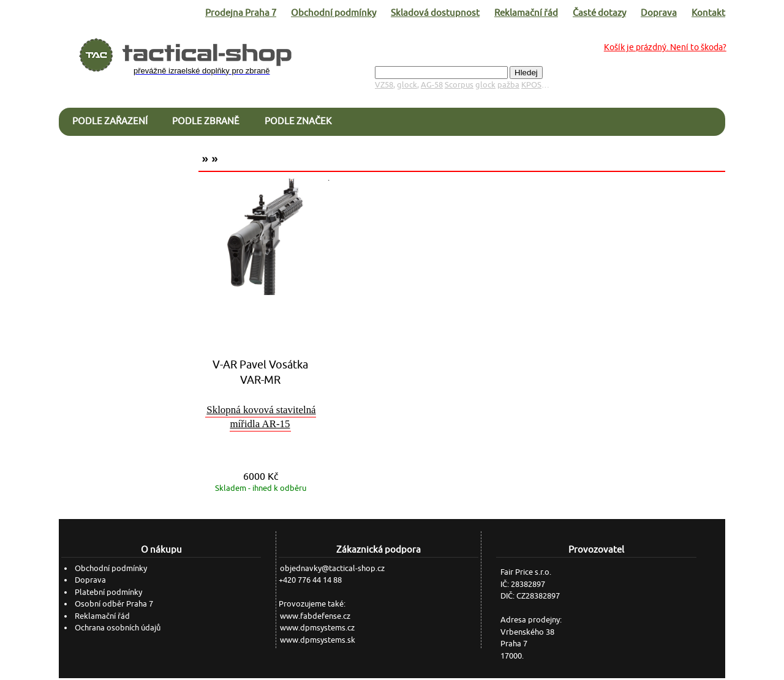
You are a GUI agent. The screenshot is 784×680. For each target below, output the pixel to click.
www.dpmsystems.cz (317, 628)
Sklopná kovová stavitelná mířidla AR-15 (261, 417)
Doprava (659, 13)
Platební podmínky (108, 592)
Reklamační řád (526, 13)
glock (407, 85)
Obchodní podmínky (334, 13)
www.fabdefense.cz (315, 616)
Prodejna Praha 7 (241, 13)
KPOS (531, 85)
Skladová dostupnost (435, 13)
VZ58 (384, 85)
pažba (508, 85)
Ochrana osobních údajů (118, 628)
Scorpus (459, 85)
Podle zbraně (206, 121)
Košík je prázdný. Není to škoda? (665, 47)
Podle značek (298, 121)
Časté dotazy (599, 13)
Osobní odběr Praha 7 (114, 604)
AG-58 (432, 85)
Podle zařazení (110, 121)
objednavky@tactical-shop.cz (332, 568)
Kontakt (708, 13)
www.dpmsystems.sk (318, 640)
